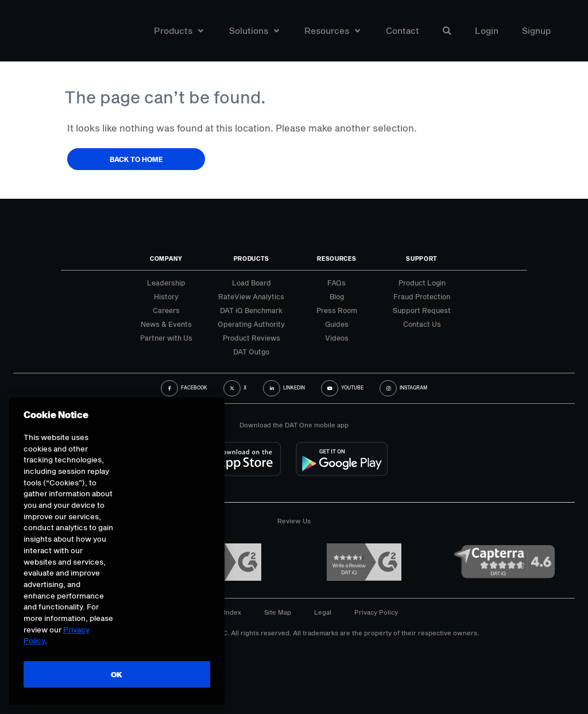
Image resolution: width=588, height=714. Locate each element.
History (166, 296)
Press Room (337, 310)
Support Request (422, 310)
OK (116, 674)
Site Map (278, 612)
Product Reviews (252, 338)
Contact (403, 31)
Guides (337, 324)
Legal (323, 612)
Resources (332, 31)
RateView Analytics (251, 296)
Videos (337, 338)
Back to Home (136, 159)
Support (422, 258)
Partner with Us (166, 338)
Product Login (422, 283)
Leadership (166, 283)
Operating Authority (251, 324)
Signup (537, 31)
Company (166, 258)
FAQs (336, 283)
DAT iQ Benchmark (251, 310)
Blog (337, 296)
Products (179, 31)
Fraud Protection (422, 296)
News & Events (166, 324)
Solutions (254, 31)
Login (487, 31)
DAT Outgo (251, 352)
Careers (166, 310)
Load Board (252, 283)
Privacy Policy (376, 612)
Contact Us (422, 324)
